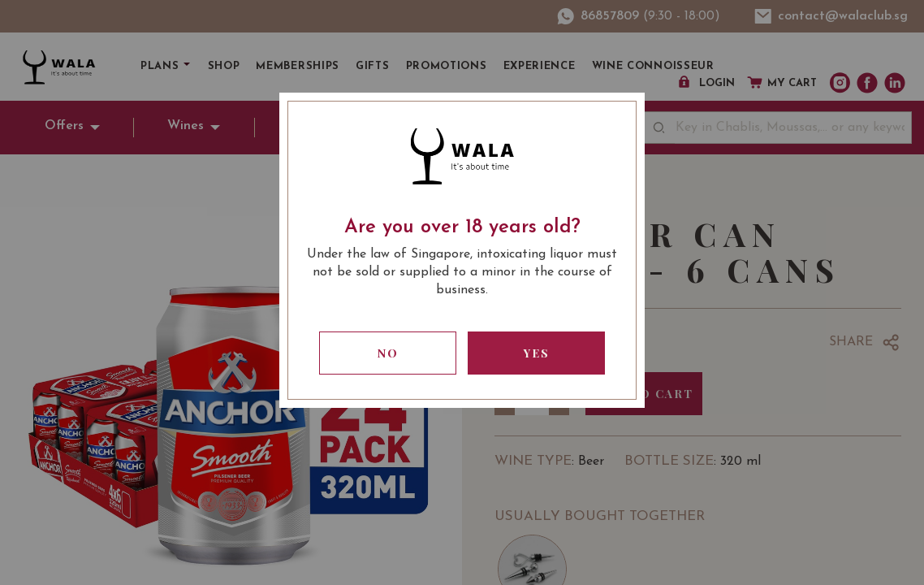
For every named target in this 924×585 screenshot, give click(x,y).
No (388, 353)
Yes (537, 353)
